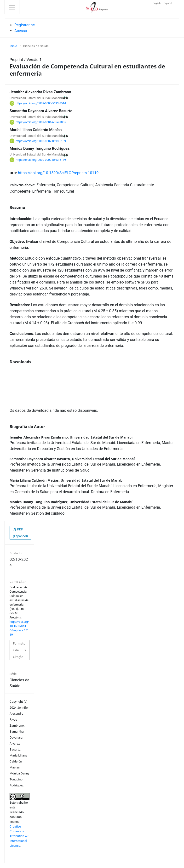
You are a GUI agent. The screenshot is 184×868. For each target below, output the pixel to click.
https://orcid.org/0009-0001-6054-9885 (41, 122)
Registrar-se (25, 25)
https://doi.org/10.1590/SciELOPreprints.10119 (58, 173)
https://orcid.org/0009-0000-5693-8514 (41, 103)
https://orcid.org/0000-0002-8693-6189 (41, 141)
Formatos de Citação (19, 650)
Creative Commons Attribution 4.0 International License (19, 836)
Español (168, 3)
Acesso (21, 31)
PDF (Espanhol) (20, 533)
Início (13, 46)
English (157, 3)
